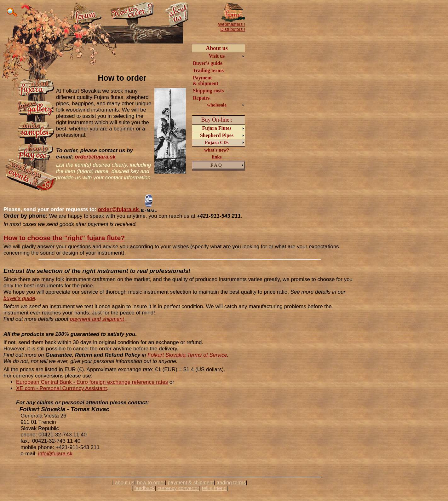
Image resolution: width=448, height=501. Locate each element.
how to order (151, 483)
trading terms (231, 483)
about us (125, 483)
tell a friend (214, 488)
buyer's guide (19, 298)
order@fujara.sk (95, 157)
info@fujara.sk (55, 454)
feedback (144, 488)
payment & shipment (191, 483)
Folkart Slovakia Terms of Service (187, 355)
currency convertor (178, 488)
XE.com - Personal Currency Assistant (61, 388)
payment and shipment (97, 319)
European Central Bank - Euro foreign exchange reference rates (92, 382)
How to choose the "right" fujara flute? (64, 238)
